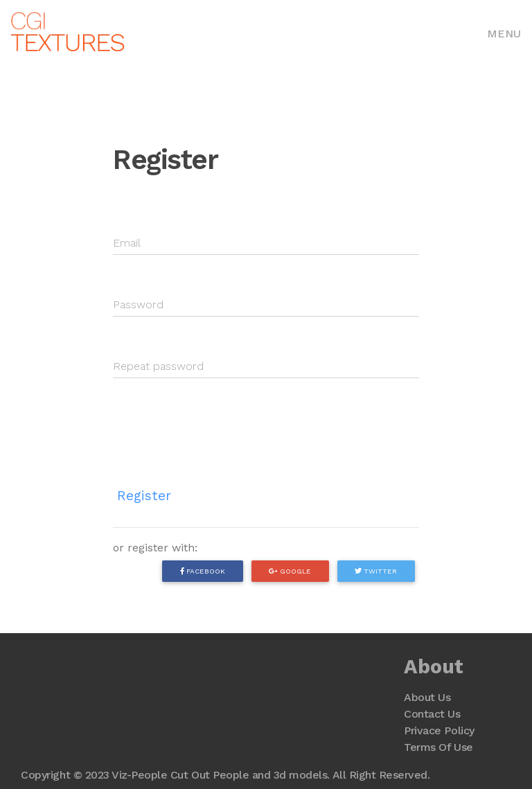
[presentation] (218, 422)
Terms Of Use (438, 747)
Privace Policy (439, 730)
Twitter (376, 571)
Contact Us (432, 714)
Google (290, 571)
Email (127, 243)
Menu (504, 34)
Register (144, 496)
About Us (427, 697)
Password (138, 304)
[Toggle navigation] (504, 33)
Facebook (203, 571)
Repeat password (158, 366)
